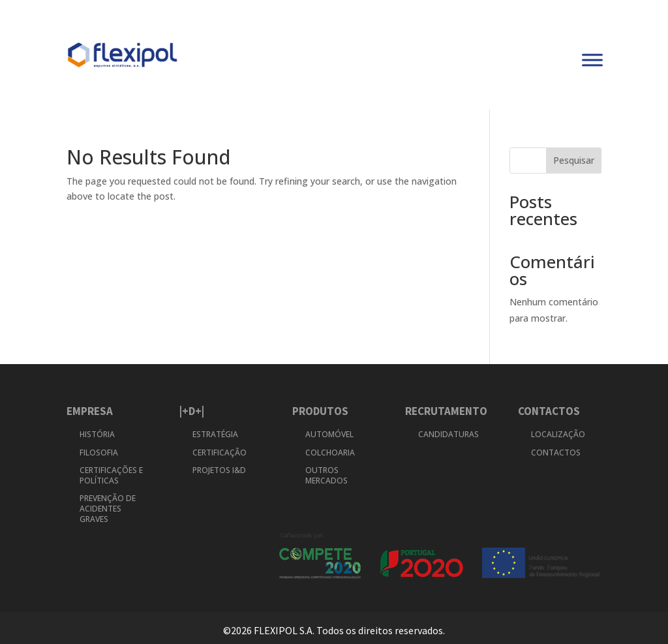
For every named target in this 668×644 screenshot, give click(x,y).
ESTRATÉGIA (215, 434)
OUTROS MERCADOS (326, 475)
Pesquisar (574, 160)
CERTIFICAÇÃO (220, 452)
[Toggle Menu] (592, 60)
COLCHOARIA (330, 452)
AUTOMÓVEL (329, 434)
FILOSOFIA (99, 452)
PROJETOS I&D (219, 470)
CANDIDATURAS (448, 434)
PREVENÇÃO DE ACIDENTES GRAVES (108, 508)
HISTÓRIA (98, 434)
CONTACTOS (556, 452)
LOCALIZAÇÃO (558, 434)
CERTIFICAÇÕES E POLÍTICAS (111, 475)
